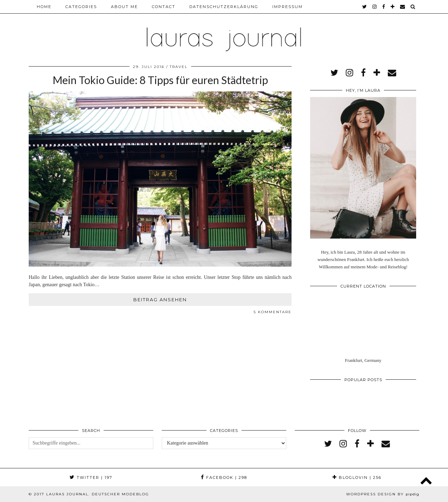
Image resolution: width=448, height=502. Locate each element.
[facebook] (384, 7)
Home (44, 7)
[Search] (413, 7)
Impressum (288, 7)
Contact (164, 7)
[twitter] (365, 7)
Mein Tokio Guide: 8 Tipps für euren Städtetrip (160, 80)
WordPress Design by (383, 494)
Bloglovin (357, 477)
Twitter (91, 477)
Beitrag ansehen (160, 300)
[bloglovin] (393, 7)
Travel (179, 67)
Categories (81, 7)
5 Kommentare (273, 312)
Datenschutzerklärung (224, 7)
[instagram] (375, 7)
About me (124, 7)
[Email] (403, 7)
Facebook (224, 477)
